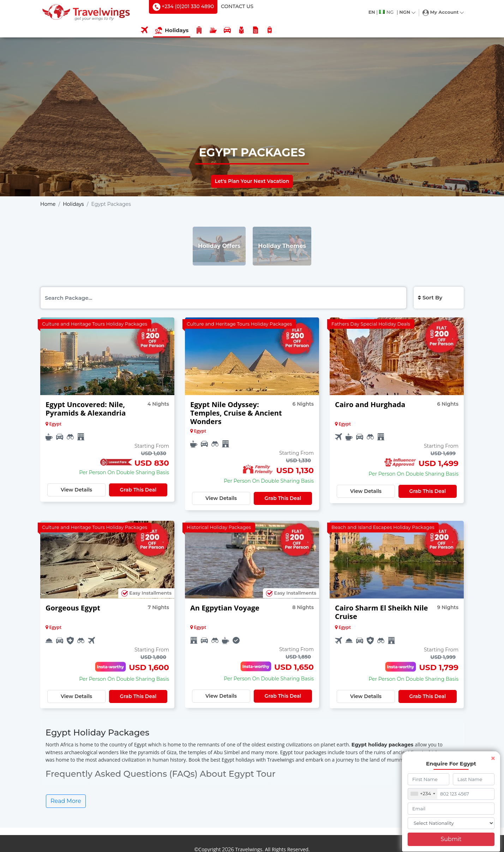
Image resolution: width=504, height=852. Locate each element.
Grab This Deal (138, 490)
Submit (451, 839)
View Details (76, 490)
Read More (66, 801)
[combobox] (423, 794)
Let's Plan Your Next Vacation (252, 181)
